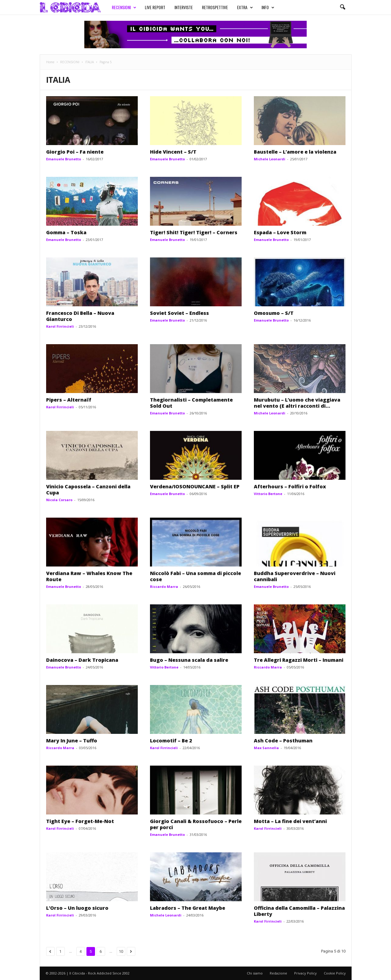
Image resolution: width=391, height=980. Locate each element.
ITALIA (90, 62)
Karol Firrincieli (60, 326)
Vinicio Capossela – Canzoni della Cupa (88, 490)
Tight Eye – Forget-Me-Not (80, 821)
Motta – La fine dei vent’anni (290, 821)
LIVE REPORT (155, 7)
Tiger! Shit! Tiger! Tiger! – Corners (194, 232)
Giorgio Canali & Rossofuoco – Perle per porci (196, 824)
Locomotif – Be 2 (171, 741)
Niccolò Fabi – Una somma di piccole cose (195, 576)
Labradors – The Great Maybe (188, 908)
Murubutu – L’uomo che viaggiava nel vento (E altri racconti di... (297, 403)
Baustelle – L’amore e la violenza (295, 152)
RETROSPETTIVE (215, 7)
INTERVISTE (184, 7)
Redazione (278, 973)
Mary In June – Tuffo (72, 741)
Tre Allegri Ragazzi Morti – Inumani (299, 660)
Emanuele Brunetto (64, 159)
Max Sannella (266, 748)
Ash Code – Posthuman (283, 741)
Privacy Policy (305, 973)
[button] (342, 7)
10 (121, 951)
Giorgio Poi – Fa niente (75, 152)
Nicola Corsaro (59, 500)
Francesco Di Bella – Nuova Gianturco (80, 316)
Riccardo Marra (164, 587)
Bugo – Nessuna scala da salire (189, 660)
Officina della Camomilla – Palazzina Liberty (299, 911)
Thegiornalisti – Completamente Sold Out (191, 403)
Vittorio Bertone (268, 494)
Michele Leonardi (270, 159)
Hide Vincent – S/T (173, 152)
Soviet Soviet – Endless (179, 313)
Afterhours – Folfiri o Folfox (290, 486)
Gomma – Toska (66, 232)
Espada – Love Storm (280, 232)
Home (50, 62)
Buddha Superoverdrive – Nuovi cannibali (295, 576)
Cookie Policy (335, 973)
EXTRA (245, 7)
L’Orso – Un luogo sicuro (77, 908)
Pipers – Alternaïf (69, 400)
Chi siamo (255, 973)
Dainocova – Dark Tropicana (82, 660)
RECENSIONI (124, 7)
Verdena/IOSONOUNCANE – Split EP (195, 486)
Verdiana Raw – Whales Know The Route (89, 576)
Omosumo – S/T (274, 313)
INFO (268, 7)
